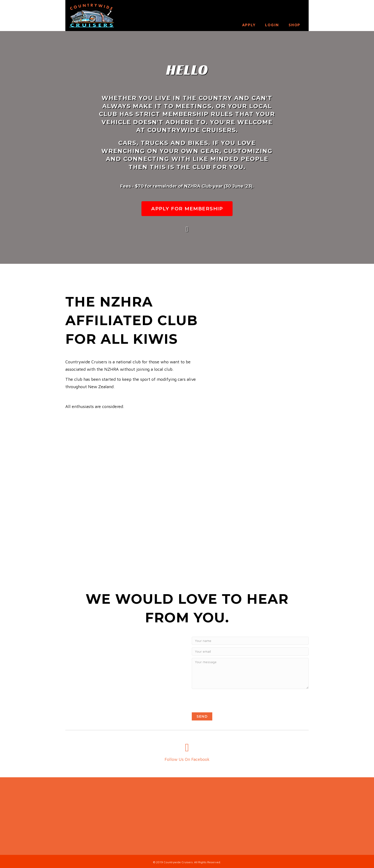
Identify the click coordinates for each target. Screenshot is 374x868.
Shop (294, 25)
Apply (249, 25)
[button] (187, 209)
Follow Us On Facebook (187, 759)
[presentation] (228, 701)
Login (272, 25)
